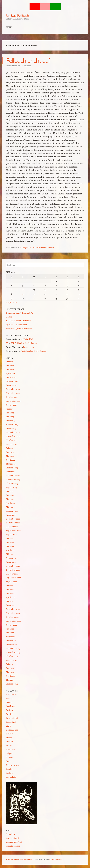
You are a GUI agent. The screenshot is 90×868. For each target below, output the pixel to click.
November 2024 (13, 436)
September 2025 (14, 401)
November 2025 (13, 393)
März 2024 (11, 464)
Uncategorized (26, 247)
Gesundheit (11, 722)
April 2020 (11, 637)
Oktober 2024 (12, 440)
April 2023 (11, 503)
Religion (10, 753)
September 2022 (14, 531)
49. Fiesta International (16, 325)
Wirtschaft (11, 777)
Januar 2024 (11, 472)
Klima (8, 726)
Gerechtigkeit (12, 718)
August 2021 (11, 582)
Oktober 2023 (12, 483)
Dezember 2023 (13, 476)
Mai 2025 (10, 417)
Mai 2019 (10, 672)
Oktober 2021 (12, 574)
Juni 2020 (10, 629)
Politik (9, 745)
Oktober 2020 (12, 617)
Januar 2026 (11, 385)
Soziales (10, 757)
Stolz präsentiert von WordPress (19, 860)
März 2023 (11, 507)
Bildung (9, 702)
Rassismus (11, 749)
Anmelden (11, 834)
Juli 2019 (10, 664)
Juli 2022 (10, 538)
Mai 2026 (10, 369)
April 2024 (11, 460)
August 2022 (11, 534)
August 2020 (12, 625)
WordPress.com (56, 860)
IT (7, 343)
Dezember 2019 (13, 648)
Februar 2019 (12, 684)
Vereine (10, 769)
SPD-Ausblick (27, 339)
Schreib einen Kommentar (43, 247)
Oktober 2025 (12, 397)
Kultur (9, 738)
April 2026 (11, 373)
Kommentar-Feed (14, 842)
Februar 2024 (12, 468)
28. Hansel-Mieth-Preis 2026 (19, 321)
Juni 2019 (10, 668)
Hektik (9, 317)
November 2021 (13, 570)
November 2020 (13, 613)
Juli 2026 (10, 362)
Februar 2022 (12, 558)
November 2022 (13, 523)
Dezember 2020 (13, 609)
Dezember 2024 (13, 432)
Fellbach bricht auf (28, 61)
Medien (9, 742)
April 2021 (11, 597)
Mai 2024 (10, 456)
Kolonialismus (12, 730)
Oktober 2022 (12, 527)
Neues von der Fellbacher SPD (20, 313)
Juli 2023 (10, 491)
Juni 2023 (10, 495)
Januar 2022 (11, 562)
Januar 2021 (11, 605)
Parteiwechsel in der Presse (34, 351)
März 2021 (11, 601)
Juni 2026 (10, 366)
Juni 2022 (10, 542)
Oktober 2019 (12, 656)
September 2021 (13, 578)
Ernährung (11, 706)
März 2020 (11, 641)
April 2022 (11, 550)
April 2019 (11, 676)
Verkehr (10, 773)
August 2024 (11, 444)
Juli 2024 (10, 448)
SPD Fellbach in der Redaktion (24, 343)
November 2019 (13, 652)
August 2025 (11, 405)
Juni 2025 (10, 413)
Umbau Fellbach (17, 15)
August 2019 (11, 660)
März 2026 (11, 377)
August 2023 (11, 487)
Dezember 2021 (13, 566)
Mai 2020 (10, 633)
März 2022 (11, 554)
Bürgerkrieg (29, 347)
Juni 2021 (10, 589)
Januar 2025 (11, 428)
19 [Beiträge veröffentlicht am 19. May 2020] (23, 294)
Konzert (10, 734)
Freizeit (10, 710)
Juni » (15, 302)
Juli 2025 (10, 409)
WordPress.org (13, 846)
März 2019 (11, 680)
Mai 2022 (10, 546)
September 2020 (14, 621)
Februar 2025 (12, 424)
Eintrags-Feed (12, 838)
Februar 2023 (12, 511)
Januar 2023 (11, 515)
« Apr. (9, 302)
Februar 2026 (12, 381)
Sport (9, 761)
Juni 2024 (10, 452)
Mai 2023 (10, 499)
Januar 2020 (11, 644)
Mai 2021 (10, 593)
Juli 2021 (10, 586)
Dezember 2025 (13, 389)
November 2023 (13, 479)
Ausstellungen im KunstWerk (19, 328)
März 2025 (11, 421)
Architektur (11, 694)
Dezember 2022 (13, 519)
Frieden (10, 714)
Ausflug (9, 698)
